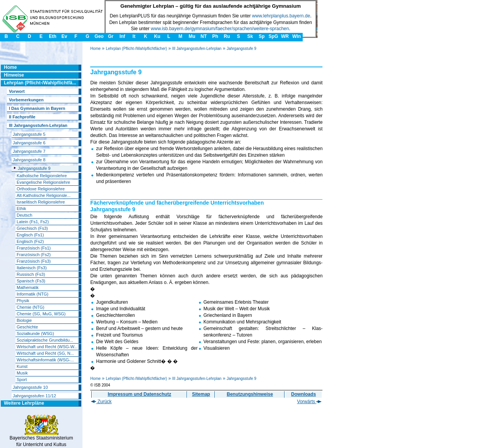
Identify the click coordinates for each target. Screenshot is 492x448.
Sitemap (201, 394)
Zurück (101, 402)
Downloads (303, 394)
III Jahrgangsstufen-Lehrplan (197, 49)
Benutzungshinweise (250, 394)
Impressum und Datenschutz (139, 394)
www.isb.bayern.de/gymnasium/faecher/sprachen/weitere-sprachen (220, 29)
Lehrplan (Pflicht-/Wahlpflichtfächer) (136, 49)
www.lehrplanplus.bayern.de (281, 16)
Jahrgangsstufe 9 (241, 49)
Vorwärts (309, 402)
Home (95, 49)
